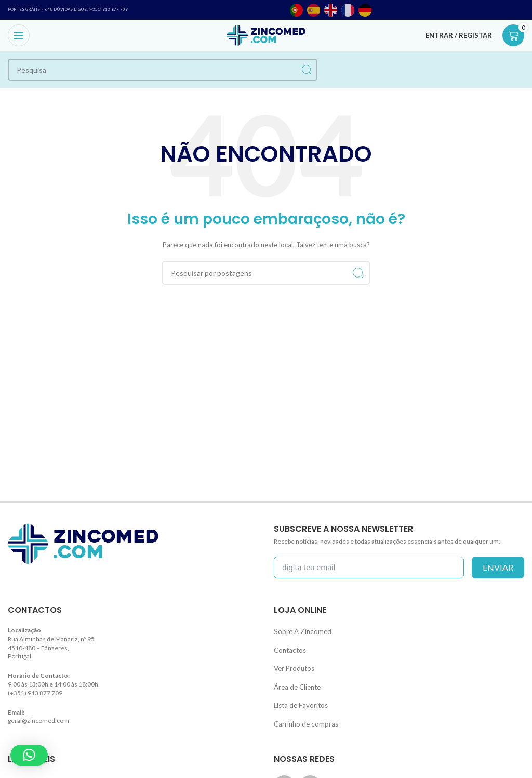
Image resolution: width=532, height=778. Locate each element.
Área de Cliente (295, 680)
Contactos (288, 647)
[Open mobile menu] (19, 35)
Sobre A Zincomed (299, 630)
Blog (14, 768)
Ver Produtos (292, 663)
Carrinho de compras (303, 713)
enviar (498, 567)
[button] (29, 755)
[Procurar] (163, 70)
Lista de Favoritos (298, 696)
